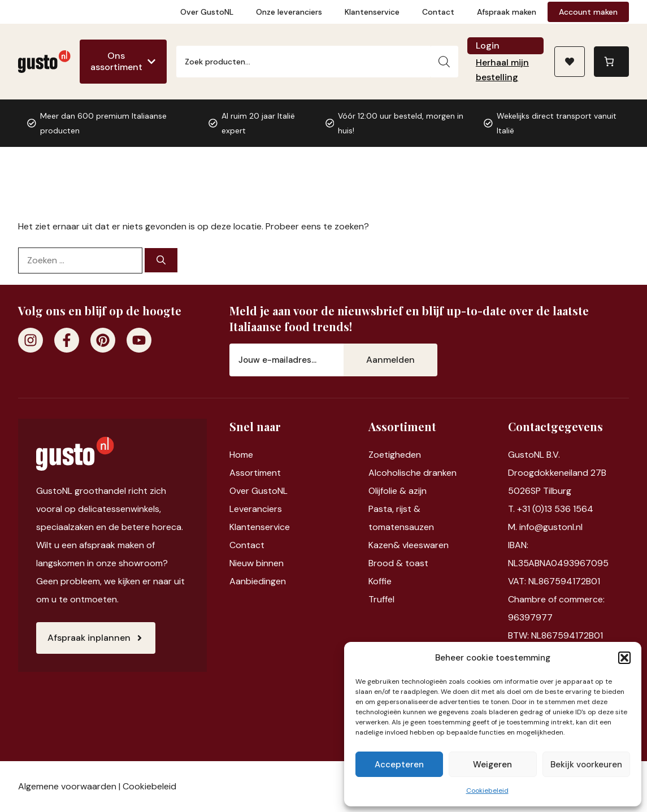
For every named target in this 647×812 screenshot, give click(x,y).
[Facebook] (67, 340)
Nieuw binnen (257, 563)
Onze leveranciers (289, 12)
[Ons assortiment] (123, 62)
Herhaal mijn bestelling (502, 70)
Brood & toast (398, 563)
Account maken (588, 12)
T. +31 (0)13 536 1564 (551, 509)
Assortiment (255, 473)
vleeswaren (425, 545)
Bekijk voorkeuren (586, 765)
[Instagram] (31, 340)
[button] (624, 658)
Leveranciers (256, 509)
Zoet (378, 455)
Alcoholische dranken (412, 473)
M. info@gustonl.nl (545, 527)
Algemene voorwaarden (67, 786)
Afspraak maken (507, 12)
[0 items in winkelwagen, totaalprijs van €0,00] (611, 62)
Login (488, 45)
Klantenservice (372, 12)
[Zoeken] (444, 62)
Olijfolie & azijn (398, 491)
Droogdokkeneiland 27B (557, 473)
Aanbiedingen (258, 581)
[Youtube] (139, 340)
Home (241, 455)
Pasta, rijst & (394, 509)
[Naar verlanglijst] (570, 62)
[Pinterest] (103, 340)
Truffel (381, 599)
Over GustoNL (207, 12)
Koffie (380, 581)
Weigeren (492, 765)
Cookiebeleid (487, 791)
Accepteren (399, 765)
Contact (438, 12)
